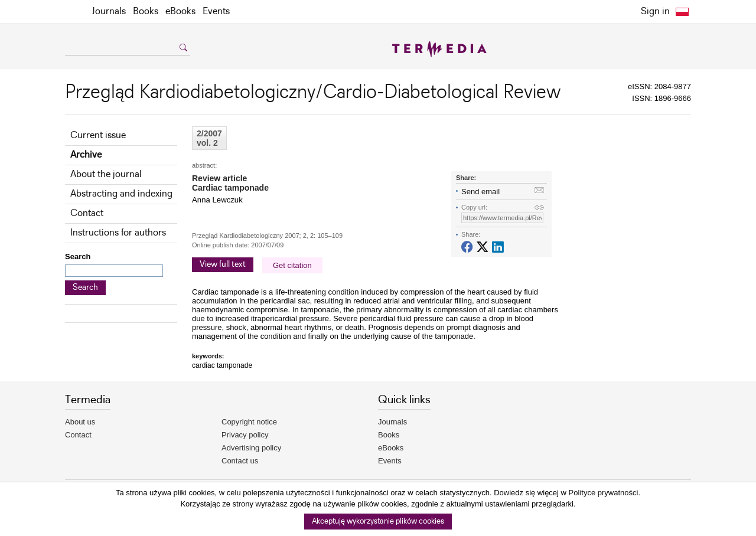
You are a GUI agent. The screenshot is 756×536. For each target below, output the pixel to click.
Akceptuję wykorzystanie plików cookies (378, 522)
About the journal (106, 174)
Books (146, 12)
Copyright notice (249, 422)
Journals (109, 12)
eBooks (180, 12)
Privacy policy (245, 435)
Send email (480, 192)
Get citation (292, 265)
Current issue (98, 135)
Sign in (655, 12)
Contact (87, 213)
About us (80, 422)
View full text (223, 264)
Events (216, 12)
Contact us (240, 461)
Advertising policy (251, 448)
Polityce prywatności (604, 493)
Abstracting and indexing (121, 194)
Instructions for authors (118, 233)
